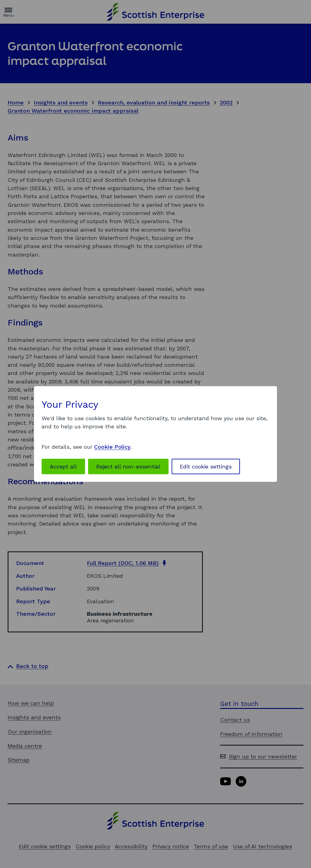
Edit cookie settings (206, 466)
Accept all (63, 466)
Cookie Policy (112, 447)
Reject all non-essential (128, 466)
